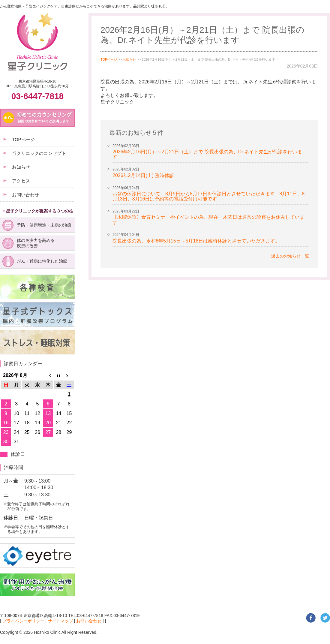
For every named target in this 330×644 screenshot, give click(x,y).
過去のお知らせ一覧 (290, 256)
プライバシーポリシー (23, 621)
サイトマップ (60, 621)
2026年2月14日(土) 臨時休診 (143, 175)
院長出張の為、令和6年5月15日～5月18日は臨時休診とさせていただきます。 (196, 241)
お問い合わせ (89, 621)
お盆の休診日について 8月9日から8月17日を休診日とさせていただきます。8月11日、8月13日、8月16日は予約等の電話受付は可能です (208, 196)
